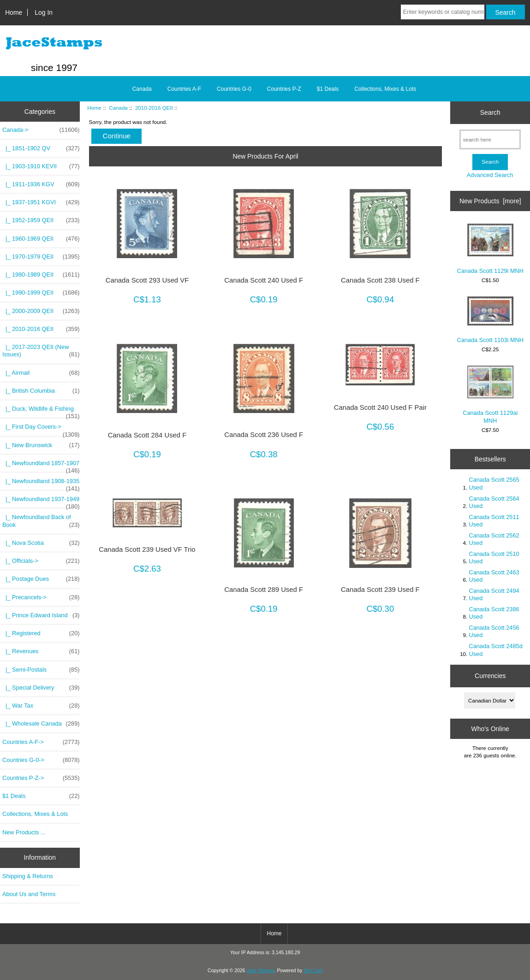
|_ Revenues (41, 651)
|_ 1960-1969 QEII (41, 239)
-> (41, 130)
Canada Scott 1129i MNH (490, 249)
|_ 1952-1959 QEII (41, 220)
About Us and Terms (29, 894)
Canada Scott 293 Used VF (147, 280)
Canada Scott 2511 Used (494, 521)
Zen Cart (313, 971)
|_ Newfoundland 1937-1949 (41, 502)
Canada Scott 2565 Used (494, 483)
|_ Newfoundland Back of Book (41, 521)
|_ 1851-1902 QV (41, 148)
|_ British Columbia (41, 391)
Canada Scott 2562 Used (494, 539)
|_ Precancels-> (41, 597)
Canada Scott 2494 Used (494, 594)
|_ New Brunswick (41, 445)
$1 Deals (328, 89)
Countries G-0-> (41, 760)
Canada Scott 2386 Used (494, 613)
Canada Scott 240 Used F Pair (380, 407)
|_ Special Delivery (41, 688)
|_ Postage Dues (41, 579)
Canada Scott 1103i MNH (490, 320)
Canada (118, 108)
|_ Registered (41, 633)
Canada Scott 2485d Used (495, 650)
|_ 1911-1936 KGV (41, 184)
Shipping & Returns (28, 876)
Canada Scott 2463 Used (494, 576)
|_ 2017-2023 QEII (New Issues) (41, 351)
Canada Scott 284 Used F (147, 435)
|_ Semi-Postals (41, 670)
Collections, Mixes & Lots (385, 89)
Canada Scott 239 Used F (380, 590)
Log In (44, 12)
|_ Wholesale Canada (41, 724)
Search (490, 112)
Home (14, 12)
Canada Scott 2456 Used (494, 631)
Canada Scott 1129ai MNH (490, 395)
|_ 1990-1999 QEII (41, 293)
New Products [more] (490, 201)
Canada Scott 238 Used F (380, 280)
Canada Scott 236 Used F (264, 435)
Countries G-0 (234, 89)
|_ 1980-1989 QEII (41, 275)
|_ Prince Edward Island (41, 615)
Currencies (490, 676)
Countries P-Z (284, 89)
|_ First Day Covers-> (41, 429)
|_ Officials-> (41, 561)
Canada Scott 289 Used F (264, 590)
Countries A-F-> (41, 742)
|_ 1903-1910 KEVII (41, 166)
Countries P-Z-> (41, 778)
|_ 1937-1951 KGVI (41, 202)
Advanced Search (490, 175)
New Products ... (24, 832)
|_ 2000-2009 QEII (41, 311)
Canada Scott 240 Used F (264, 280)
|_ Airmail (41, 373)
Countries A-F (184, 89)
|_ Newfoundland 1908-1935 (41, 484)
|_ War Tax (41, 706)
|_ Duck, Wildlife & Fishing (41, 411)
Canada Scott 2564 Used (494, 502)
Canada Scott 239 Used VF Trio (147, 549)
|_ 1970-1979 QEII (41, 257)
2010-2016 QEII (154, 108)
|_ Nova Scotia (41, 543)
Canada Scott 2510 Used (494, 558)
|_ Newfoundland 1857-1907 (41, 466)
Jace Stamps (260, 971)
